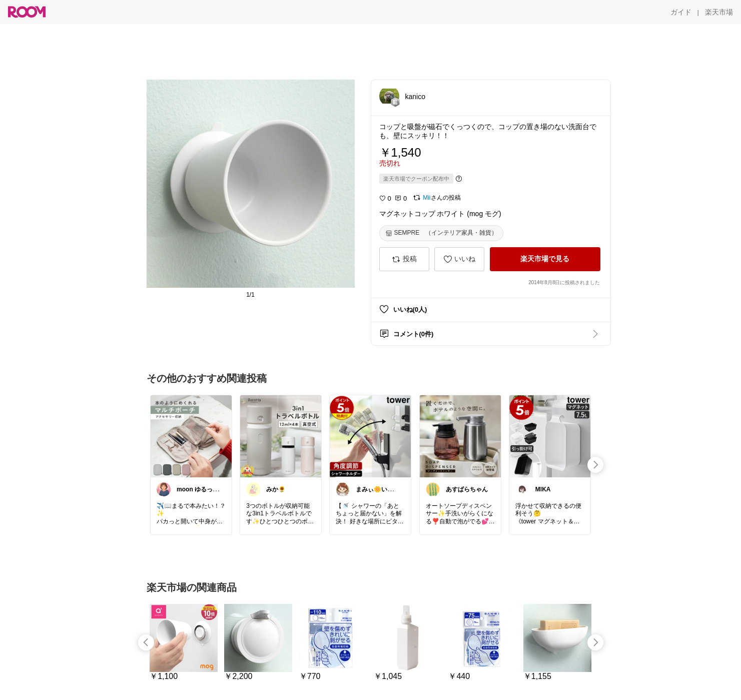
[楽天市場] (719, 12)
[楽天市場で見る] (545, 259)
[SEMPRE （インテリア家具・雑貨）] (442, 233)
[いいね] (459, 259)
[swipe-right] (595, 465)
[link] (191, 436)
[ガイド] (681, 12)
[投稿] (404, 259)
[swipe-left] (146, 642)
